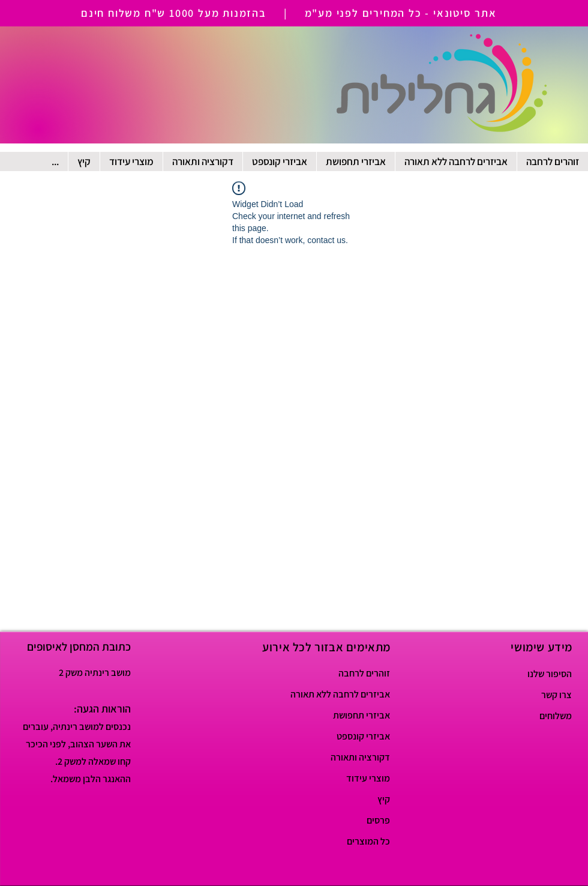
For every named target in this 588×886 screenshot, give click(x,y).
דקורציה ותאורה (360, 757)
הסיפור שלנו (550, 674)
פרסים (378, 820)
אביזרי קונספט (363, 736)
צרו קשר (556, 695)
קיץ (384, 799)
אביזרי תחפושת (361, 715)
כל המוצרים (368, 841)
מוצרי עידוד (368, 778)
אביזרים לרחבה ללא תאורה (348, 694)
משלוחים (556, 716)
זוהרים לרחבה (364, 673)
